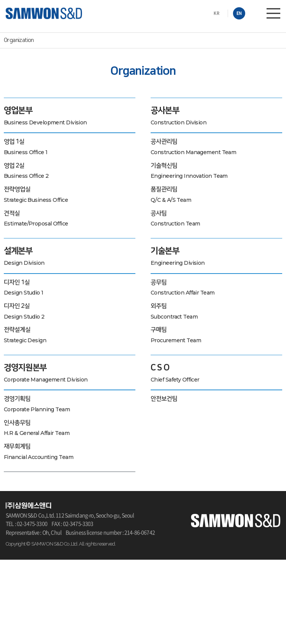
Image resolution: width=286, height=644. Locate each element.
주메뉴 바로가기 (0, 0)
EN (239, 13)
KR (216, 13)
